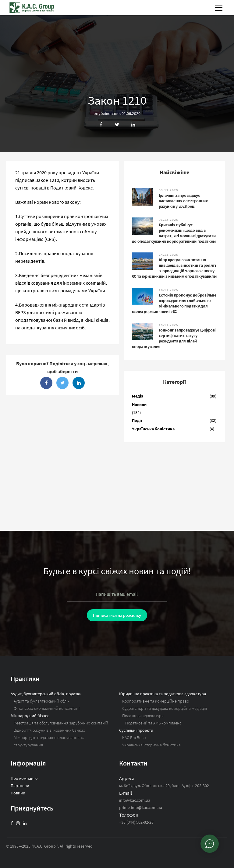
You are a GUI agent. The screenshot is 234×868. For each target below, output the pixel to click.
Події (137, 420)
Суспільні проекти (136, 730)
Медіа (138, 396)
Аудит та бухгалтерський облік (42, 701)
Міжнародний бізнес (30, 716)
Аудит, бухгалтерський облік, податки (46, 694)
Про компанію (24, 778)
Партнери (20, 786)
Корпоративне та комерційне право (156, 701)
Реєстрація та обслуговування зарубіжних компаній (61, 723)
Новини (139, 404)
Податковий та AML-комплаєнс (153, 723)
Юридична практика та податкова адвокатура (163, 694)
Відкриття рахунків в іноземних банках (49, 730)
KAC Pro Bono (134, 738)
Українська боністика (153, 429)
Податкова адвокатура (143, 716)
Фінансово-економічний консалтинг (47, 708)
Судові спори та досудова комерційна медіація (165, 708)
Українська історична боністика (151, 745)
